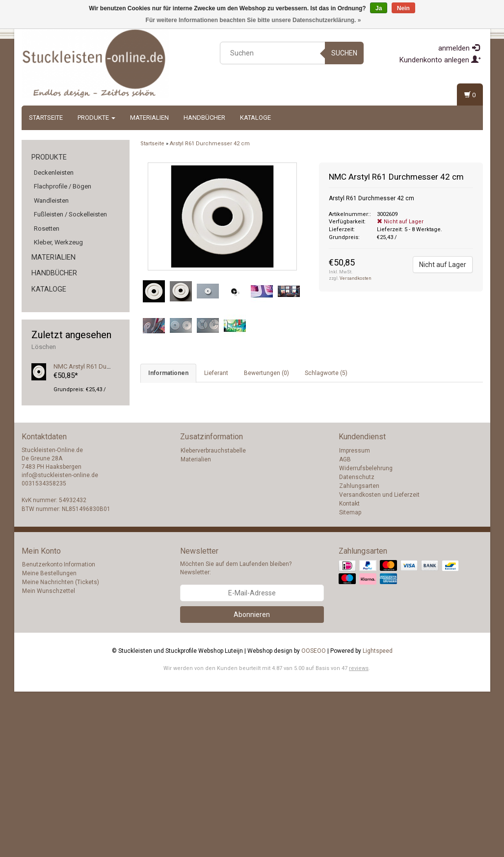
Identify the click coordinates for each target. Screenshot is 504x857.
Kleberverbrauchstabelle (213, 616)
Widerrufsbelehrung (366, 634)
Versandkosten (356, 278)
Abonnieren (252, 780)
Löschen (44, 347)
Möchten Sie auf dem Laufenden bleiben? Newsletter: (236, 734)
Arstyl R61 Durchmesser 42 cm (210, 144)
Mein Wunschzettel (49, 757)
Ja (379, 8)
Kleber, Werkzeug (58, 242)
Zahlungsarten (359, 651)
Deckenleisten (54, 173)
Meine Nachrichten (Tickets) (61, 748)
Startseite (46, 118)
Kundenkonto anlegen (440, 60)
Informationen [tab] (168, 373)
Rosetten (47, 228)
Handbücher (204, 118)
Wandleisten (51, 201)
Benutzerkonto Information (59, 730)
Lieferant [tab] (216, 373)
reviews (359, 834)
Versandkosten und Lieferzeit (379, 660)
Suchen (344, 53)
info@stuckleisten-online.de (60, 641)
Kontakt (349, 669)
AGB (345, 625)
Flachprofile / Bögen (63, 186)
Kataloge (255, 118)
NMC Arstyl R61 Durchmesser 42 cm (104, 366)
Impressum (355, 616)
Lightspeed (378, 816)
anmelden (459, 48)
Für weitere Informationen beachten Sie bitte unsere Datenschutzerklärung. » (253, 20)
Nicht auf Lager (443, 265)
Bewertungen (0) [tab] (266, 373)
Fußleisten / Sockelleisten (70, 214)
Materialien (149, 118)
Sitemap (350, 678)
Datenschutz (357, 643)
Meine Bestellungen (49, 739)
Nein (403, 8)
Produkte (96, 118)
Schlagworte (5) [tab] (326, 373)
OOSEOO (314, 816)
